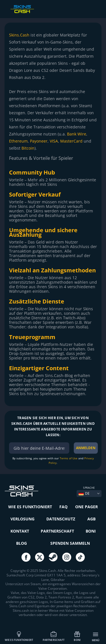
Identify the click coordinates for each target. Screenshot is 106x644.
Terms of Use (69, 458)
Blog (21, 543)
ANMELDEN (86, 448)
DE (84, 493)
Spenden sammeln (70, 543)
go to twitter (40, 557)
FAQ (63, 507)
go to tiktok (80, 557)
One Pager (86, 507)
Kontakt (20, 531)
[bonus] (39, 448)
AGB (91, 519)
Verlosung (22, 519)
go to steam (53, 557)
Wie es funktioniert (19, 636)
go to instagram (67, 557)
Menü (96, 637)
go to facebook (26, 557)
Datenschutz (61, 519)
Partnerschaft (54, 636)
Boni (77, 636)
